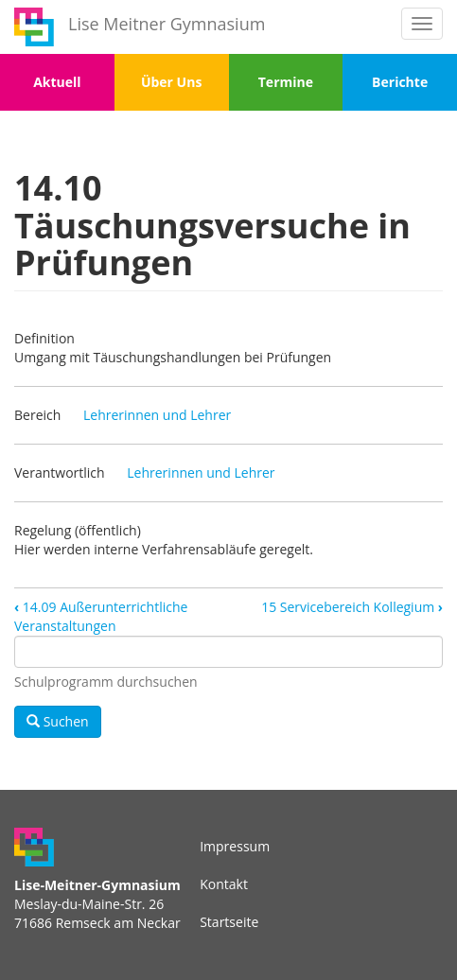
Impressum (235, 846)
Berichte (400, 82)
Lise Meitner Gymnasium (167, 24)
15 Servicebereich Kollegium (352, 607)
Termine (286, 82)
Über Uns (171, 82)
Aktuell (57, 82)
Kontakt (224, 884)
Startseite (229, 922)
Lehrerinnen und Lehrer (157, 415)
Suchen (58, 721)
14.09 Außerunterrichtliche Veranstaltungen (101, 616)
